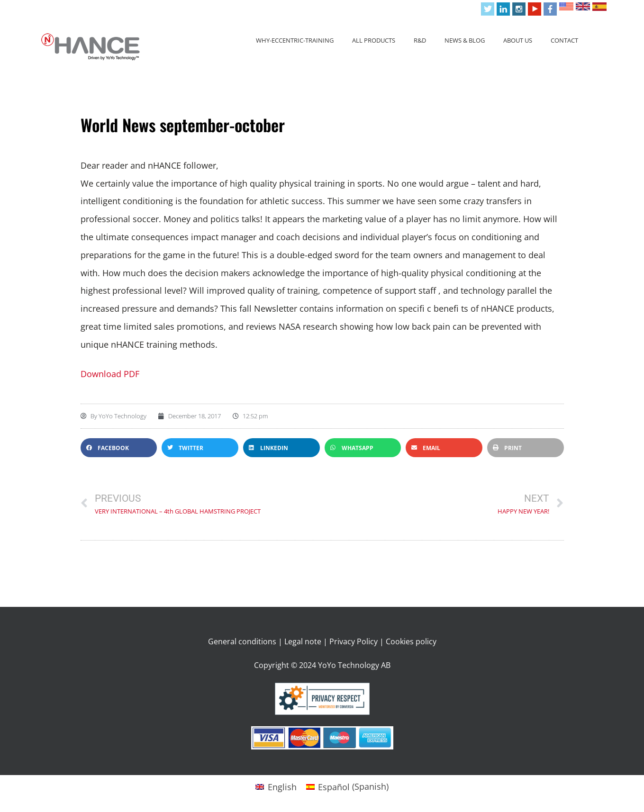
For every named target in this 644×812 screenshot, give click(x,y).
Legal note (303, 641)
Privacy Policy (354, 641)
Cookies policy (411, 641)
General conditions (242, 641)
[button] (119, 448)
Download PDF (110, 374)
